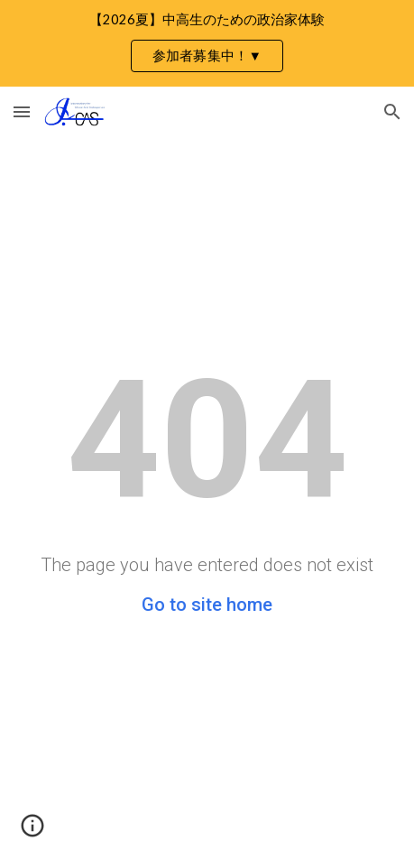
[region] (207, 43)
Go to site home (207, 605)
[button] (22, 111)
